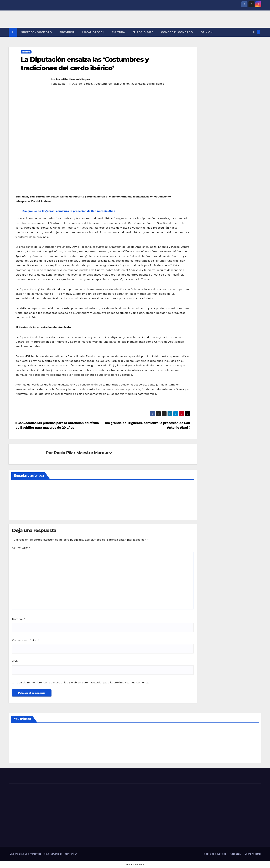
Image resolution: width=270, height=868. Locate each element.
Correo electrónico (26, 640)
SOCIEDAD (26, 52)
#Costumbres (103, 84)
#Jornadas (138, 84)
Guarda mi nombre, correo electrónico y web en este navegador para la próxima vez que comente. (83, 682)
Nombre (19, 619)
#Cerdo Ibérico (82, 84)
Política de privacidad (215, 854)
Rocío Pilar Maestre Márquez (73, 79)
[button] (254, 32)
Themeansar (70, 854)
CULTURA (118, 32)
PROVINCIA (67, 32)
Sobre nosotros (253, 854)
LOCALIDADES (93, 32)
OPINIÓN (207, 32)
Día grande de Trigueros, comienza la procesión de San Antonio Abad (69, 211)
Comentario (21, 548)
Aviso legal (235, 854)
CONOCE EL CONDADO (177, 32)
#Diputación (121, 84)
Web (15, 661)
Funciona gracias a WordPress (25, 854)
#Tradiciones (156, 84)
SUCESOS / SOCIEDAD (37, 32)
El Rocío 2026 (143, 32)
